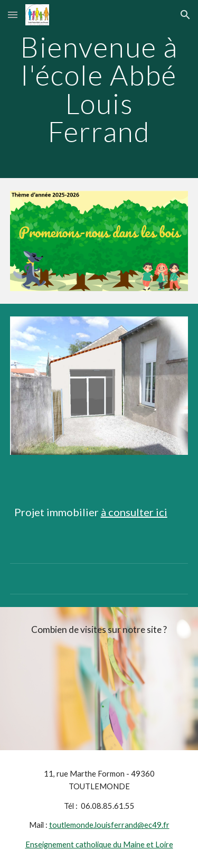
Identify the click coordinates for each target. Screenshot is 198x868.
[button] (13, 15)
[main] (99, 89)
